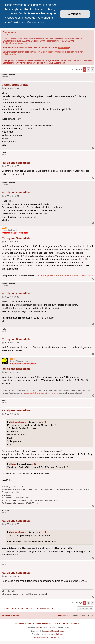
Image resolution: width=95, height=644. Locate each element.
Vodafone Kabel (30, 393)
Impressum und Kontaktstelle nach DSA (43, 623)
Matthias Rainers (18, 422)
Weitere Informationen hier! (15, 43)
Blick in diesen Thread (50, 52)
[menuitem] (63, 616)
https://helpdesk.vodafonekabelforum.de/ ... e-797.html (65, 275)
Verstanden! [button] (75, 14)
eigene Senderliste (15, 85)
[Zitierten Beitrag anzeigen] (45, 422)
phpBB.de (59, 634)
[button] (92, 70)
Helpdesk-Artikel (10, 54)
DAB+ (54, 393)
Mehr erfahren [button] (36, 22)
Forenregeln (8, 34)
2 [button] (88, 70)
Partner (77, 623)
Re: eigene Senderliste (16, 163)
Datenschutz (67, 623)
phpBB (38, 628)
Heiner (14, 464)
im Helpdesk (63, 47)
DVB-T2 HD (41, 393)
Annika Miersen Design (55, 631)
